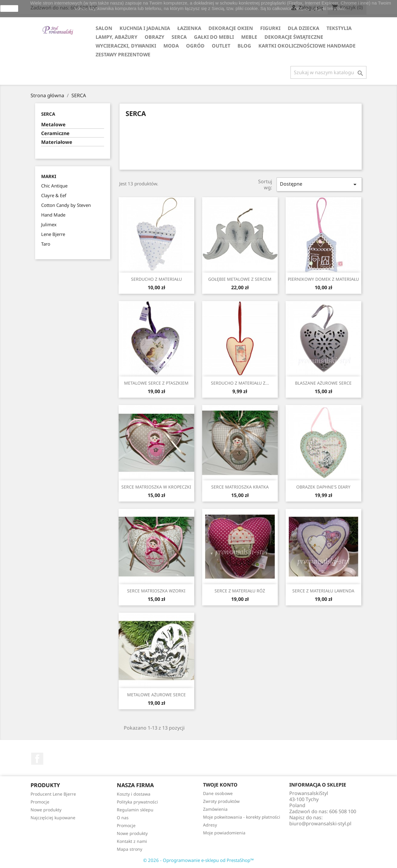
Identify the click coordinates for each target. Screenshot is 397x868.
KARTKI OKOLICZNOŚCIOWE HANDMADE (307, 46)
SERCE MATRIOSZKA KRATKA (240, 487)
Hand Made (53, 215)
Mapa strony (130, 849)
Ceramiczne (55, 133)
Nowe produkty (46, 810)
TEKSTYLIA (339, 28)
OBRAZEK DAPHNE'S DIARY (323, 487)
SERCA (179, 37)
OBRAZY (154, 37)
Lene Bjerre (53, 234)
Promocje (40, 802)
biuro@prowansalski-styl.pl (320, 823)
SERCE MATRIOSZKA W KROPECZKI (156, 487)
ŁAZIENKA (189, 28)
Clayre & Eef (54, 195)
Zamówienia (215, 809)
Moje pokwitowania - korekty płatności (242, 817)
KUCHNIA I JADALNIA (145, 28)
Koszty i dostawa (134, 794)
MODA (171, 46)
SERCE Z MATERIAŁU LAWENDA (323, 591)
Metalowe (53, 125)
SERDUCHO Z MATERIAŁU (156, 279)
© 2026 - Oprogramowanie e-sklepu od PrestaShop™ (198, 860)
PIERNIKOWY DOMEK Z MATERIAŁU (323, 279)
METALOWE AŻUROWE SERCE (156, 695)
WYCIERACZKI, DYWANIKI (126, 46)
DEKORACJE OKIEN (231, 28)
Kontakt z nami (132, 841)
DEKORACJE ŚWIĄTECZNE (294, 37)
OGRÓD (195, 46)
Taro (46, 244)
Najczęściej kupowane (53, 818)
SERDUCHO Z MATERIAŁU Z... (240, 383)
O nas (123, 818)
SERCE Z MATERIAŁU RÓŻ (240, 591)
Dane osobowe (218, 793)
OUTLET (221, 46)
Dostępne (319, 184)
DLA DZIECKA (303, 28)
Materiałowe (57, 142)
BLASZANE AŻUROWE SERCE (323, 383)
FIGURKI (270, 28)
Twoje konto (220, 785)
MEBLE (249, 37)
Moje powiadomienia (224, 833)
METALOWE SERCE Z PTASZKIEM (156, 383)
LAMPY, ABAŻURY (116, 37)
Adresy (210, 825)
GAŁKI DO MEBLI (214, 37)
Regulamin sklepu (135, 810)
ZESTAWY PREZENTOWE (123, 55)
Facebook (37, 759)
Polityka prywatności (137, 802)
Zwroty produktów (221, 801)
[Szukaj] (328, 72)
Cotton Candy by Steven (66, 205)
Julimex (49, 224)
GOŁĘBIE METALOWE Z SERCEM (240, 279)
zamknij (9, 8)
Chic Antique (54, 186)
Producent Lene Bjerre (53, 794)
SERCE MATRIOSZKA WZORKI (156, 591)
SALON (104, 28)
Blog (244, 46)
